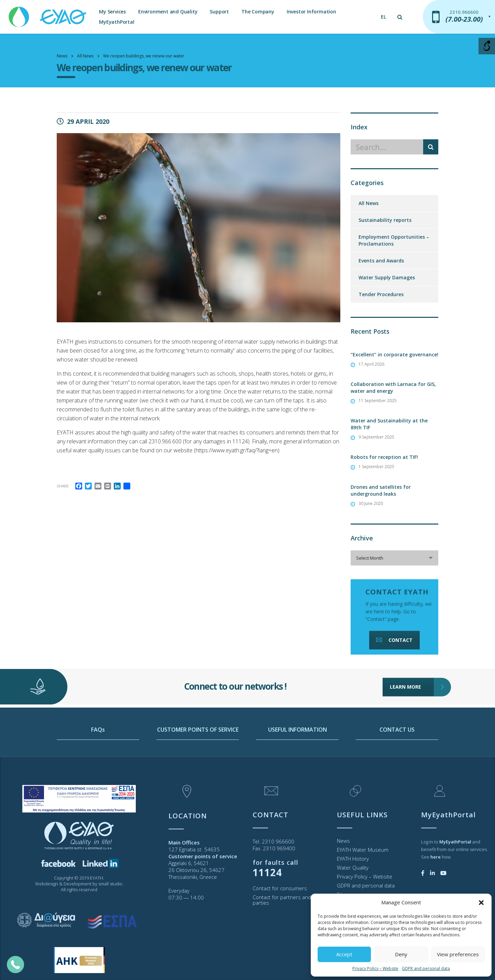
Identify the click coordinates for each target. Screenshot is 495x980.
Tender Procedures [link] (381, 294)
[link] (48, 14)
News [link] (343, 841)
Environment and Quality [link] (168, 12)
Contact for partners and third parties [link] (288, 900)
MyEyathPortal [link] (117, 22)
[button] (481, 903)
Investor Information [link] (311, 12)
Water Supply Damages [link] (387, 277)
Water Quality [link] (353, 868)
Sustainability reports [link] (385, 220)
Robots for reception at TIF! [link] (384, 457)
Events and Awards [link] (381, 261)
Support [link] (219, 12)
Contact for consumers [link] (280, 888)
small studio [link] (110, 884)
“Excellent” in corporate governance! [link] (394, 354)
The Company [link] (258, 12)
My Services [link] (112, 12)
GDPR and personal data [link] (426, 968)
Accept (344, 954)
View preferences (458, 954)
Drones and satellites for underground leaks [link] (381, 490)
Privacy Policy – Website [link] (375, 968)
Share (63, 486)
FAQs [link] (98, 757)
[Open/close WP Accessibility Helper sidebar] (487, 46)
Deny (401, 954)
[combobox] (394, 558)
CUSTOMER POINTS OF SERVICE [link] (198, 757)
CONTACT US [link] (397, 757)
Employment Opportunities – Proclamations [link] (394, 240)
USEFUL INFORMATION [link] (298, 757)
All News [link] (368, 203)
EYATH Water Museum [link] (363, 850)
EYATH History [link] (353, 859)
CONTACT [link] (394, 640)
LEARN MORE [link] (412, 667)
